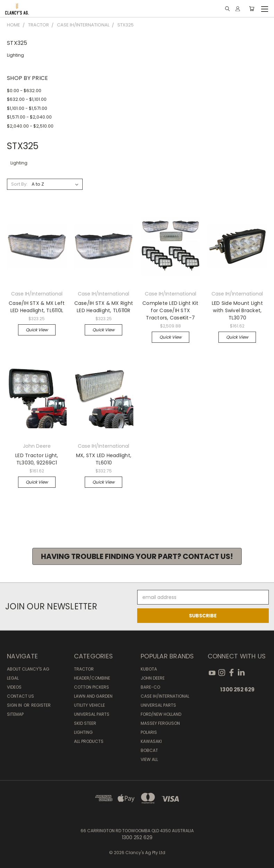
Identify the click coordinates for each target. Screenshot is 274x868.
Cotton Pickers (92, 687)
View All (149, 759)
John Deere (153, 678)
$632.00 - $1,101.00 (27, 99)
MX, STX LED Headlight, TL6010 (104, 459)
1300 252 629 (237, 689)
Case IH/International (165, 696)
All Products (89, 741)
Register (41, 705)
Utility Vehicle (89, 705)
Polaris (149, 732)
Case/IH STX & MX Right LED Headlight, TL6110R (104, 307)
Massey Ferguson (160, 723)
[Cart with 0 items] (252, 9)
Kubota (149, 669)
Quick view (37, 330)
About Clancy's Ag (28, 669)
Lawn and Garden (93, 696)
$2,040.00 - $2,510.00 (30, 126)
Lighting (15, 55)
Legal (13, 678)
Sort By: (19, 184)
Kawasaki (151, 741)
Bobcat (149, 750)
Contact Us (20, 696)
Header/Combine (92, 678)
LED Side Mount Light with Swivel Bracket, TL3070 (237, 310)
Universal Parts (92, 714)
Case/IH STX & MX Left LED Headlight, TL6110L (37, 307)
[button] (137, 557)
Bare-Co (150, 687)
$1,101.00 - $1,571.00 (27, 108)
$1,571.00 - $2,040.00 (29, 117)
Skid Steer (85, 723)
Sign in (15, 705)
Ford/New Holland (161, 714)
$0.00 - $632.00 (24, 91)
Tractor (84, 669)
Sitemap (15, 714)
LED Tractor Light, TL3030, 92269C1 (37, 459)
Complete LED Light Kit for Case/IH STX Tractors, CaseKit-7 (171, 310)
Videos (14, 687)
